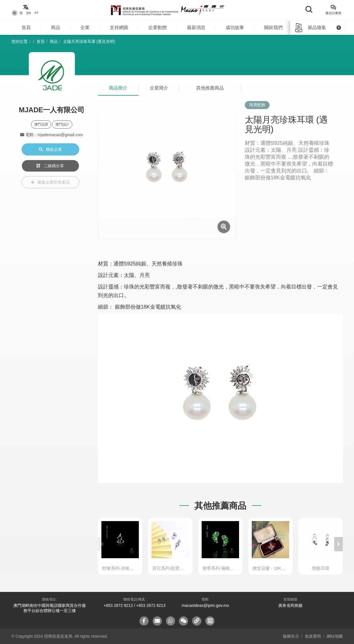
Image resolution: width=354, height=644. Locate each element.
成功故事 (235, 27)
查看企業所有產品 (50, 182)
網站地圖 (335, 636)
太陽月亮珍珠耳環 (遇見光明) (89, 41)
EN (29, 13)
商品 (56, 27)
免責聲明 (313, 636)
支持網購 (119, 27)
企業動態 (158, 27)
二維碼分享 (50, 166)
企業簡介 (159, 88)
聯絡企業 (50, 149)
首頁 (26, 27)
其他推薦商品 (210, 88)
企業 (85, 27)
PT (36, 13)
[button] (338, 544)
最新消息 (196, 27)
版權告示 (291, 636)
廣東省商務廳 (290, 605)
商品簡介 (118, 88)
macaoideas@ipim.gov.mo (205, 605)
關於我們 (273, 27)
